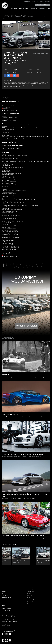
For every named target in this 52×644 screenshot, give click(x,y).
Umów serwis (30, 590)
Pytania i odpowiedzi (6, 608)
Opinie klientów (5, 595)
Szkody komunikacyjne (33, 9)
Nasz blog (4, 592)
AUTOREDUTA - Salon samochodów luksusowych (5, 5)
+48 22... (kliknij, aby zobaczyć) (43, 2)
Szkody (29, 597)
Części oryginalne (31, 602)
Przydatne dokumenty (7, 610)
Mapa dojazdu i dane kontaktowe (9, 617)
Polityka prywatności (6, 597)
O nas (3, 590)
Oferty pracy (4, 594)
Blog (49, 9)
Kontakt (26, 9)
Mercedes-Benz (21, 9)
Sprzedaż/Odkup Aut (43, 9)
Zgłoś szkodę (46, 5)
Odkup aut (29, 595)
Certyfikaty (4, 599)
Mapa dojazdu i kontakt (29, 2)
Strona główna (6, 15)
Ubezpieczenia (14, 9)
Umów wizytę (38, 5)
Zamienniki (29, 604)
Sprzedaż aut (30, 594)
